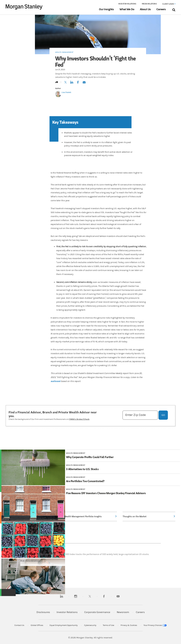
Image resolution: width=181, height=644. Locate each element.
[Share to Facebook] (78, 83)
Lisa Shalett (66, 92)
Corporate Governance (97, 612)
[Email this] (84, 83)
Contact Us (19, 625)
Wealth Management (64, 52)
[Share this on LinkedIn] (72, 83)
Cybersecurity (90, 625)
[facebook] (104, 596)
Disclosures (43, 612)
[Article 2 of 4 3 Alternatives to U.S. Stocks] (123, 469)
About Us (145, 9)
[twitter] (90, 596)
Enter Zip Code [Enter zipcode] (135, 415)
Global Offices (37, 625)
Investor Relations (127, 4)
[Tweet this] (65, 83)
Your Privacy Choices (155, 625)
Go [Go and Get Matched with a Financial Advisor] (163, 415)
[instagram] (76, 596)
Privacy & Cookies (129, 625)
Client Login (169, 4)
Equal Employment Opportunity (64, 625)
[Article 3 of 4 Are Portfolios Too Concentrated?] (123, 481)
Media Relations (149, 4)
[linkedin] (62, 596)
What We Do (127, 9)
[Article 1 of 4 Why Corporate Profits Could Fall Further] (123, 457)
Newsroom (123, 612)
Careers (161, 9)
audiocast (56, 381)
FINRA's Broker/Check (79, 419)
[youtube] (118, 596)
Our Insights (106, 9)
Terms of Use (108, 625)
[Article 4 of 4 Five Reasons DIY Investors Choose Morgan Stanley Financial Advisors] (123, 493)
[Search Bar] (174, 9)
